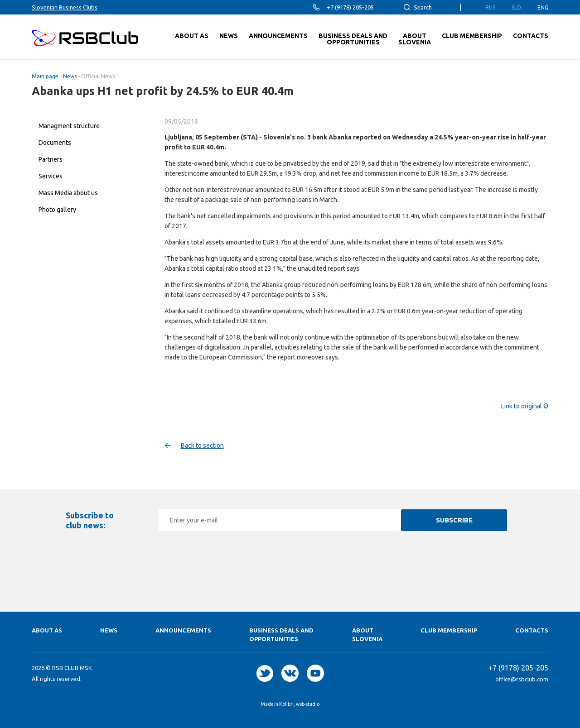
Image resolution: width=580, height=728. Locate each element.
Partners (51, 159)
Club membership (449, 630)
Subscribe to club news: (90, 520)
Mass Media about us (68, 193)
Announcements (183, 630)
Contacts (532, 630)
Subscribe (454, 520)
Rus (490, 7)
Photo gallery (57, 210)
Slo (516, 7)
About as (47, 630)
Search (423, 7)
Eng (543, 7)
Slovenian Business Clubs (65, 7)
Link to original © (525, 406)
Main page (45, 76)
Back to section (202, 445)
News (70, 76)
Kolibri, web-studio (299, 704)
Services (51, 176)
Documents (55, 143)
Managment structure (69, 126)
